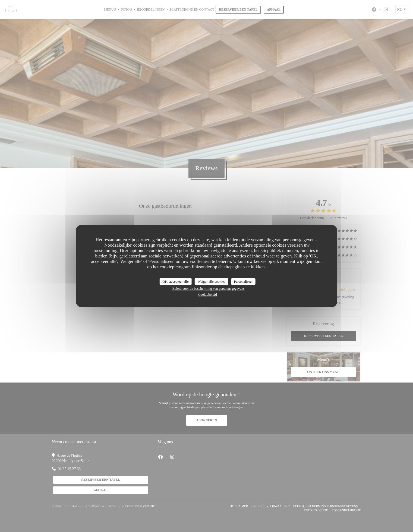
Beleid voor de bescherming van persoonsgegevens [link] (208, 289)
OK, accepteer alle (175, 281)
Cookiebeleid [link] (207, 294)
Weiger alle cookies (211, 281)
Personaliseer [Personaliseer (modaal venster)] (243, 281)
